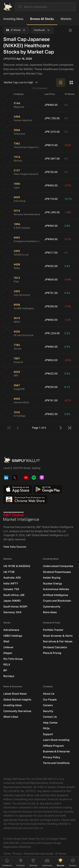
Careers (48, 705)
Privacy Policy (52, 757)
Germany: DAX (12, 612)
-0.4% (68, 280)
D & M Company (22, 228)
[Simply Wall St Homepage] (8, 7)
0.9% (67, 347)
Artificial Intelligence (56, 595)
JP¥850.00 (51, 320)
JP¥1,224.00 (52, 333)
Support (48, 734)
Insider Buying (52, 578)
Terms (7, 853)
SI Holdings (20, 416)
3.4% (67, 266)
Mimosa (18, 160)
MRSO (17, 322)
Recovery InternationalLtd (27, 214)
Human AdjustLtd (23, 120)
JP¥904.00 (51, 239)
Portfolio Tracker (53, 630)
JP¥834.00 (51, 280)
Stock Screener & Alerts (58, 636)
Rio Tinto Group (13, 659)
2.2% (67, 333)
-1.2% (68, 320)
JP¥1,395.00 (52, 212)
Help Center (50, 722)
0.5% (67, 293)
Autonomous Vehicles (56, 589)
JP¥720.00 (51, 172)
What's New (11, 717)
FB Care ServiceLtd (23, 335)
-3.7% (68, 185)
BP (5, 670)
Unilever (8, 647)
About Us (49, 694)
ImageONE (19, 389)
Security (48, 711)
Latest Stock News (15, 694)
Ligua (17, 187)
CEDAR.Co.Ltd (21, 255)
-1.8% (68, 212)
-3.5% (68, 360)
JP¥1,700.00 (52, 118)
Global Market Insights (17, 699)
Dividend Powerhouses (57, 572)
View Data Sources (15, 547)
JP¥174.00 (51, 199)
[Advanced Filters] (70, 30)
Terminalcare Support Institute (27, 147)
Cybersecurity (52, 606)
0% (66, 105)
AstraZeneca (11, 630)
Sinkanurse (19, 134)
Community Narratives (17, 711)
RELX (7, 664)
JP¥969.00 (51, 226)
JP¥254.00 (51, 387)
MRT (16, 375)
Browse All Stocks (42, 19)
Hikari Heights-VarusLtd (26, 174)
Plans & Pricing (52, 653)
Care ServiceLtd (22, 295)
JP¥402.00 (51, 414)
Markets (66, 19)
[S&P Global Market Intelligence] (21, 517)
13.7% (68, 199)
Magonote (19, 107)
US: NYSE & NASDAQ (17, 566)
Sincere (17, 349)
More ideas (50, 612)
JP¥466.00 (51, 347)
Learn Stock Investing (56, 740)
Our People (50, 699)
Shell (6, 641)
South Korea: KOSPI (15, 606)
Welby (17, 268)
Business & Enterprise (56, 751)
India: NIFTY (11, 583)
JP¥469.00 (51, 105)
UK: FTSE (9, 572)
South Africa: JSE (14, 595)
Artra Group (20, 201)
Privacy (17, 853)
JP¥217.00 (51, 253)
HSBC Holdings (13, 636)
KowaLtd (18, 362)
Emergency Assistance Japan (27, 241)
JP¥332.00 (51, 266)
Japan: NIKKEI (12, 601)
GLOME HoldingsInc (24, 308)
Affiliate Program (53, 746)
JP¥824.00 (51, 360)
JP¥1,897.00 (52, 159)
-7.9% (68, 306)
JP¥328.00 (51, 306)
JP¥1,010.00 (52, 132)
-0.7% (68, 239)
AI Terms (61, 853)
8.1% (67, 387)
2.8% (67, 226)
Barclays (9, 676)
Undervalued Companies (58, 566)
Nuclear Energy (53, 583)
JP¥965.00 (51, 185)
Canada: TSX (11, 589)
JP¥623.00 (51, 374)
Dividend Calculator (55, 647)
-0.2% (68, 145)
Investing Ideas (13, 19)
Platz (16, 281)
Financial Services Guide (39, 853)
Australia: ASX (12, 578)
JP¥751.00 (51, 293)
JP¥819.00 (51, 145)
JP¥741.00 (51, 400)
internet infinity (21, 402)
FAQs (46, 728)
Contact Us (50, 717)
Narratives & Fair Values (58, 641)
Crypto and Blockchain (57, 601)
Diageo (8, 653)
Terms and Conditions (56, 763)
